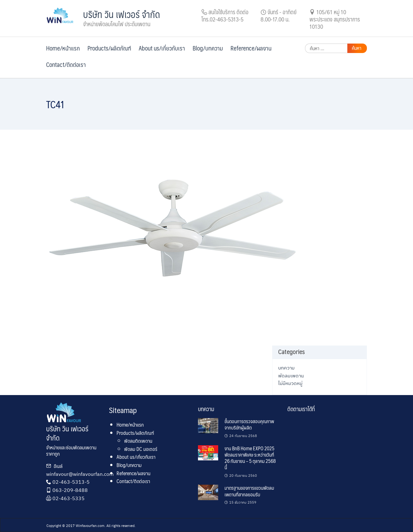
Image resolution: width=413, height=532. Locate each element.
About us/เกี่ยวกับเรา (162, 48)
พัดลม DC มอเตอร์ (141, 449)
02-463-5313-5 (71, 482)
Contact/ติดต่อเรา (66, 64)
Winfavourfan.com (90, 526)
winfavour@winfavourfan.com (80, 474)
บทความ (286, 368)
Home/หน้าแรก (63, 48)
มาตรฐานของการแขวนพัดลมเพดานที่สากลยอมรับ (249, 491)
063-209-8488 (70, 490)
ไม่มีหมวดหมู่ (290, 383)
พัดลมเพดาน (291, 375)
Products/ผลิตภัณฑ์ (109, 48)
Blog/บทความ (208, 48)
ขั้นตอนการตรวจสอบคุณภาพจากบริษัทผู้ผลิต (249, 424)
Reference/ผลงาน (251, 48)
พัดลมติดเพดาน (138, 441)
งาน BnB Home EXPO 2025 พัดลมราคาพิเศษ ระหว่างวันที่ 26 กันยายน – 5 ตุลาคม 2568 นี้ (250, 458)
